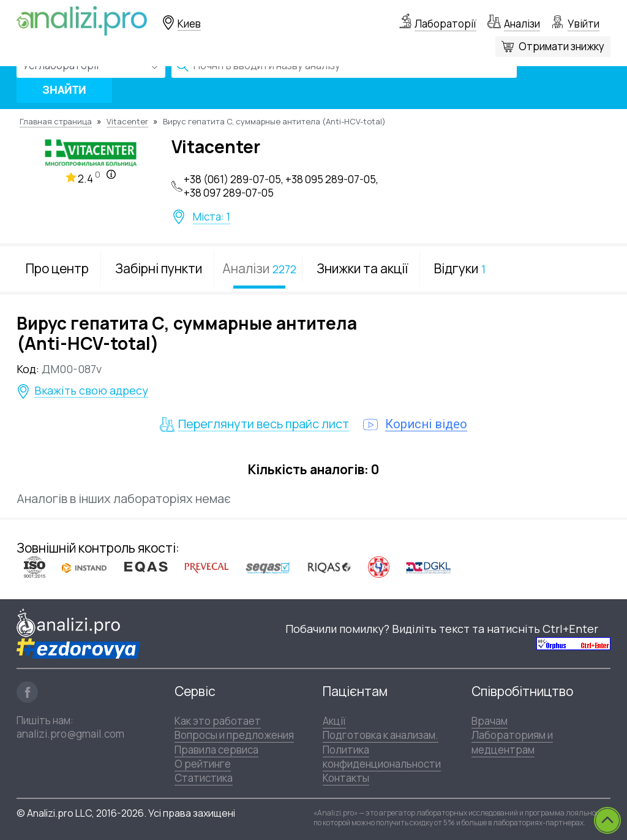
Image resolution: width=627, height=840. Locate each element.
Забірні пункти (159, 268)
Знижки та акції (362, 268)
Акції (334, 721)
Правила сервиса (216, 750)
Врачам (490, 721)
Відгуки (460, 268)
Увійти (584, 24)
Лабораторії (445, 24)
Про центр (57, 268)
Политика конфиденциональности (382, 757)
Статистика (204, 778)
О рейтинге (203, 764)
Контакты (346, 778)
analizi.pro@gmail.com (70, 734)
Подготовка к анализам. (381, 735)
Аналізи (522, 24)
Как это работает (218, 721)
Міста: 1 (212, 217)
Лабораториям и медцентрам (512, 742)
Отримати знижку (561, 46)
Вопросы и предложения (234, 735)
